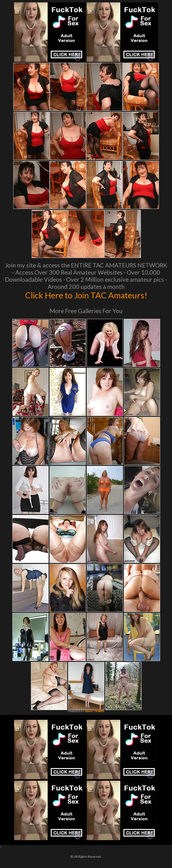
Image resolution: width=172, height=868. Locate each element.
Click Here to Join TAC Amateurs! (86, 295)
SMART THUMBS (94, 711)
